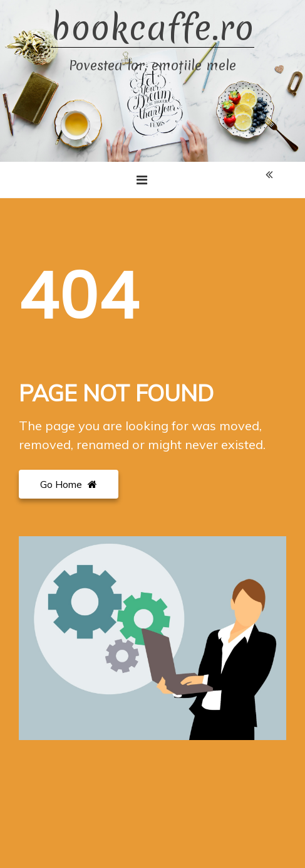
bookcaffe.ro (152, 29)
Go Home (69, 484)
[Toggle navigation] (142, 180)
